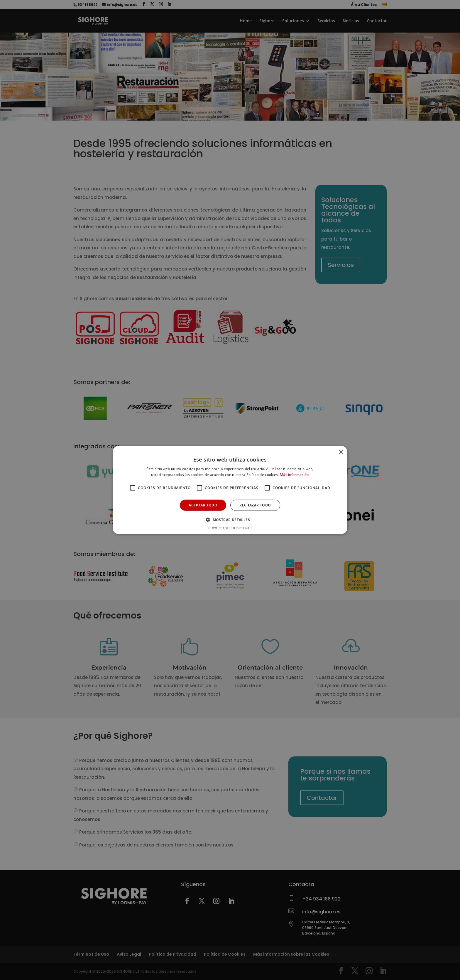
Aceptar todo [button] (203, 505)
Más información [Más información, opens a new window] (294, 475)
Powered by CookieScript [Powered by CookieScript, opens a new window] (230, 528)
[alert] (230, 490)
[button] (230, 520)
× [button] (341, 452)
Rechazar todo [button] (255, 505)
